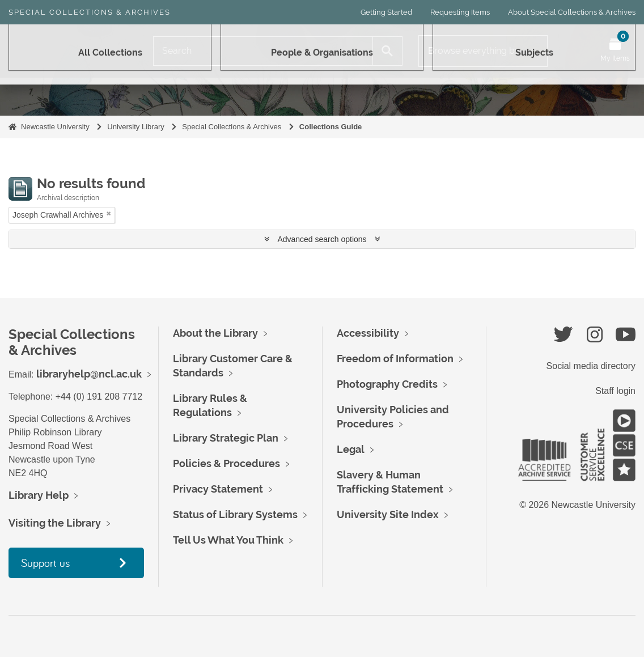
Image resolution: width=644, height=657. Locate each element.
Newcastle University (55, 127)
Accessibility (368, 333)
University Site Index (388, 514)
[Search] (263, 51)
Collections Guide (331, 127)
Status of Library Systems (235, 514)
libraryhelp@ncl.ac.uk (89, 374)
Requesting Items (460, 12)
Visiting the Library (55, 523)
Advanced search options (322, 239)
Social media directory (591, 366)
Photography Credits (387, 384)
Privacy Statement (218, 489)
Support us (45, 563)
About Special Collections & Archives (572, 12)
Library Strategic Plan (226, 438)
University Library (135, 127)
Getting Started (386, 12)
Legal (351, 449)
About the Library (215, 333)
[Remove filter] (109, 213)
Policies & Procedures (226, 463)
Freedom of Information (395, 359)
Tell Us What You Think (228, 540)
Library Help (39, 495)
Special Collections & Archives (90, 12)
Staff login (615, 391)
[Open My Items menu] (615, 51)
